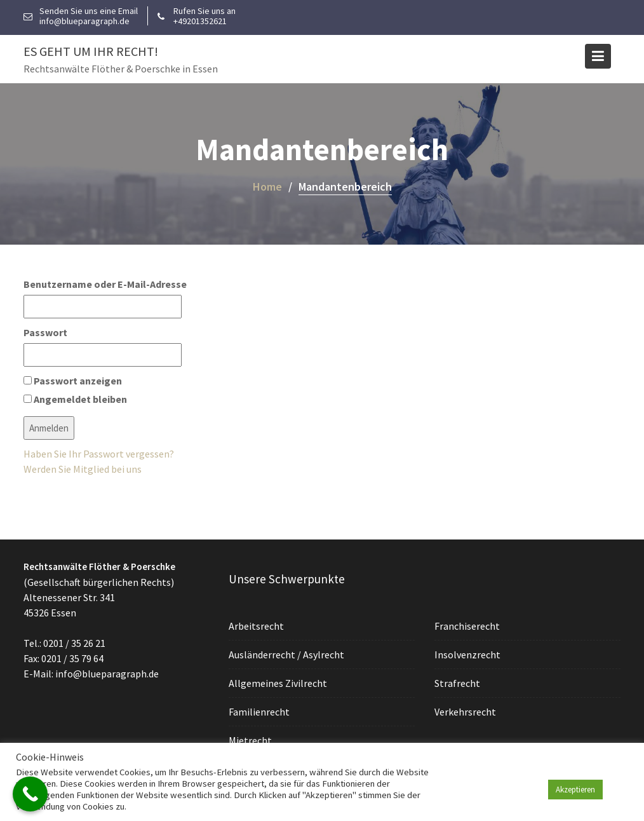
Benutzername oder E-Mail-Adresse (105, 284)
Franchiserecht (467, 626)
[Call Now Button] (30, 794)
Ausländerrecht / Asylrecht (287, 655)
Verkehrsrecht (466, 711)
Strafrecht (458, 682)
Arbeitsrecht (257, 627)
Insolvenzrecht (468, 655)
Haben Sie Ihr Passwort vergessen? (99, 454)
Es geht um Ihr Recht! (91, 51)
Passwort (45, 332)
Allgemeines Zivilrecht (278, 683)
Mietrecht (251, 739)
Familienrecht (260, 711)
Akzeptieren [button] (575, 790)
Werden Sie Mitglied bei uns (83, 469)
